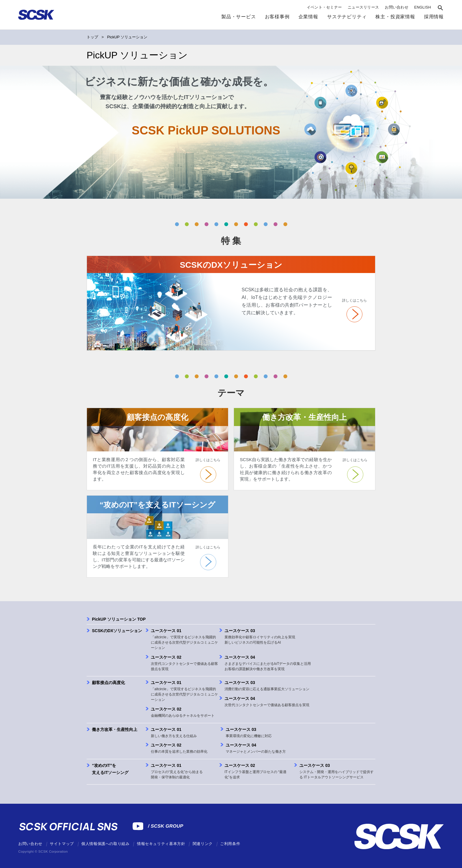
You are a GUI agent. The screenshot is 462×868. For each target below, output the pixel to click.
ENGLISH (423, 7)
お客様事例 (277, 17)
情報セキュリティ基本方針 (161, 844)
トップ (92, 37)
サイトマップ (62, 844)
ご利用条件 (230, 844)
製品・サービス (239, 17)
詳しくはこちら (354, 300)
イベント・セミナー (324, 7)
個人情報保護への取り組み (105, 844)
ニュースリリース (363, 7)
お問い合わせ (397, 7)
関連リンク (203, 844)
